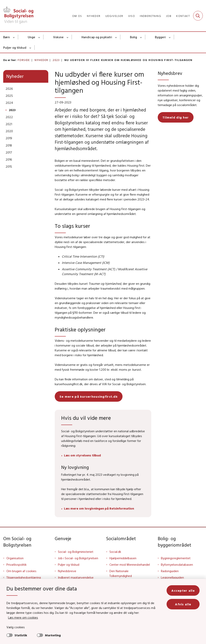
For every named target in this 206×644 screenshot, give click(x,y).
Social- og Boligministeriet (76, 552)
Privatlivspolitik (16, 565)
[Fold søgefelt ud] (198, 16)
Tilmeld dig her (176, 117)
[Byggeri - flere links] (170, 37)
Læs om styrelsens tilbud (82, 455)
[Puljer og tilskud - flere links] (30, 47)
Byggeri (160, 37)
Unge (31, 37)
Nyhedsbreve (67, 571)
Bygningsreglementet (176, 558)
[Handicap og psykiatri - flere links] (116, 37)
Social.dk (115, 552)
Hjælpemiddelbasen (123, 558)
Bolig (133, 37)
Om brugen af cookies (21, 571)
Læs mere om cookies (23, 617)
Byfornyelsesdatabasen (177, 565)
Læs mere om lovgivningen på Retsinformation (99, 508)
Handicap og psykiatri (97, 37)
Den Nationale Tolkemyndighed (121, 573)
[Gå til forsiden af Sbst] (17, 16)
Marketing (53, 635)
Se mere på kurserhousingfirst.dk (89, 396)
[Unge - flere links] (39, 37)
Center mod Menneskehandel (130, 565)
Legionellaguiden (172, 577)
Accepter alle (183, 590)
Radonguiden (170, 571)
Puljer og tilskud (15, 47)
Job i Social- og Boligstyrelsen (78, 558)
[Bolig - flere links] (141, 37)
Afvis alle (183, 604)
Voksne (58, 37)
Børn (7, 37)
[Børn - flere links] (14, 37)
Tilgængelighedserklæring (24, 577)
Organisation (15, 558)
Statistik (21, 635)
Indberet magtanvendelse (76, 577)
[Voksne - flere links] (68, 37)
